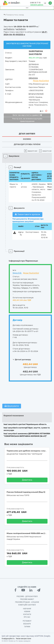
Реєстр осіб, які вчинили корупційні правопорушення (27, 120)
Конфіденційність (8, 639)
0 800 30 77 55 (35, 3)
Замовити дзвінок (37, 5)
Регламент (27, 621)
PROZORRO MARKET (27, 599)
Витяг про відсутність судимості (27, 115)
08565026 (33, 78)
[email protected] (36, 94)
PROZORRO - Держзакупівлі (27, 596)
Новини (27, 612)
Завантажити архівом (27, 214)
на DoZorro (21, 29)
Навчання (27, 609)
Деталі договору (22, 359)
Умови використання (23, 639)
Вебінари (27, 624)
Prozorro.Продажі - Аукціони (27, 602)
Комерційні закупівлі (27, 605)
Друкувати (12, 406)
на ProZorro (9, 29)
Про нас (27, 617)
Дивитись (27, 480)
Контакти (27, 614)
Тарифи (27, 627)
